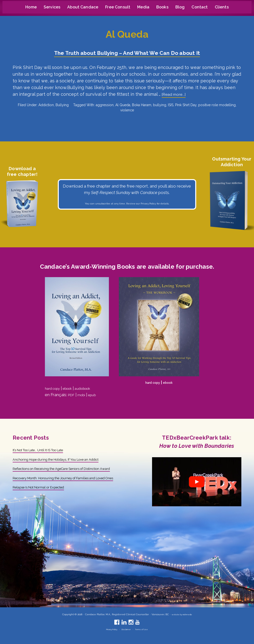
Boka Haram (142, 105)
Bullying (62, 105)
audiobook (93, 388)
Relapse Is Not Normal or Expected (47, 500)
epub (97, 395)
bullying (160, 105)
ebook (73, 388)
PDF (72, 395)
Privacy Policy (148, 204)
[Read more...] (176, 95)
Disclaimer (127, 629)
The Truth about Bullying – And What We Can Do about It (127, 52)
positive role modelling (217, 105)
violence (127, 110)
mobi (84, 395)
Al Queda (123, 105)
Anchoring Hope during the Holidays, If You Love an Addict (68, 459)
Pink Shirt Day (186, 105)
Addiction (46, 105)
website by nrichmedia (182, 614)
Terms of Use (145, 629)
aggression (105, 105)
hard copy (54, 388)
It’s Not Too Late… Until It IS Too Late (48, 450)
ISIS (171, 105)
